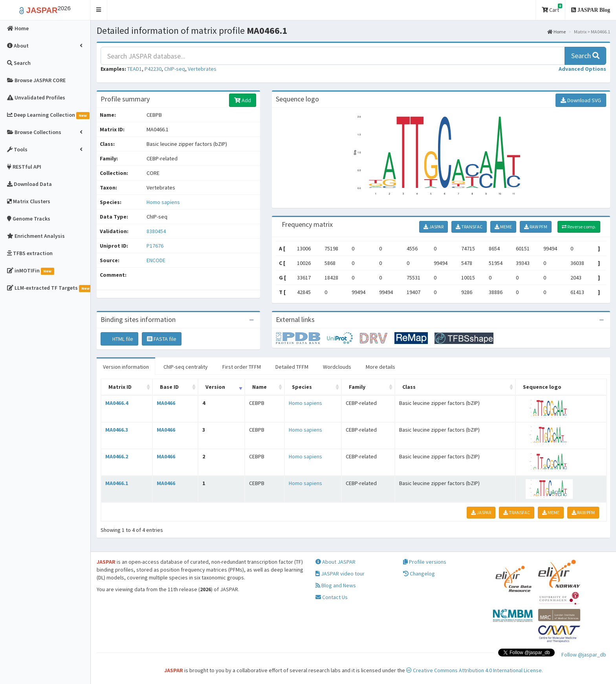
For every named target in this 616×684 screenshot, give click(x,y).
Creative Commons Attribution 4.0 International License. (475, 670)
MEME (503, 227)
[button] (99, 10)
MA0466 (166, 403)
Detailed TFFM (292, 367)
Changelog (419, 574)
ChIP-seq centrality (186, 367)
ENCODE (156, 260)
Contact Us (332, 597)
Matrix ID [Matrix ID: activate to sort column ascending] (120, 387)
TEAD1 (135, 69)
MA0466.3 (117, 430)
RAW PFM (536, 227)
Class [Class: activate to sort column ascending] (409, 387)
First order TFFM (242, 367)
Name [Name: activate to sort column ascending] (259, 387)
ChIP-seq (175, 69)
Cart (552, 8)
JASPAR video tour (340, 574)
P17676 (156, 246)
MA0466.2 (117, 456)
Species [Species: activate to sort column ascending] (302, 387)
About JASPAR (335, 562)
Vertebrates (202, 69)
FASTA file (162, 339)
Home (556, 32)
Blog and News (336, 585)
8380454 (156, 231)
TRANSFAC (469, 227)
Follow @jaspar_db (584, 655)
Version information (126, 367)
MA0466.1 (117, 483)
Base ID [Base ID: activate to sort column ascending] (169, 387)
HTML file (119, 339)
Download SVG (581, 100)
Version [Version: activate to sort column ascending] (215, 387)
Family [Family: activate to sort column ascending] (357, 387)
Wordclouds (337, 367)
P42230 (153, 69)
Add (243, 100)
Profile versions (425, 562)
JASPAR (434, 227)
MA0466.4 (117, 403)
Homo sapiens (163, 202)
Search (585, 56)
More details (380, 367)
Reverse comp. (579, 227)
